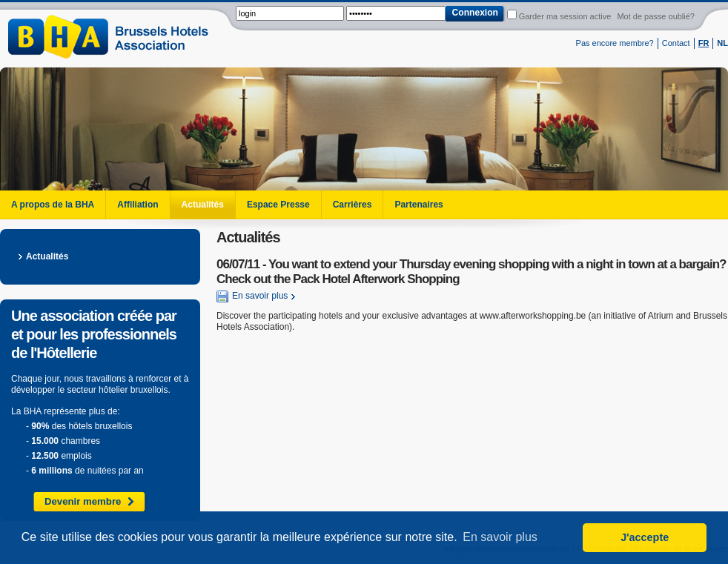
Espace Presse (278, 205)
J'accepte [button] (645, 537)
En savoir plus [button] (500, 537)
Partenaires (418, 205)
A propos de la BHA (53, 205)
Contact (676, 43)
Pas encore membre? (615, 43)
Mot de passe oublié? (656, 16)
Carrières (353, 205)
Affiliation (138, 205)
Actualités (203, 205)
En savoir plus (252, 296)
